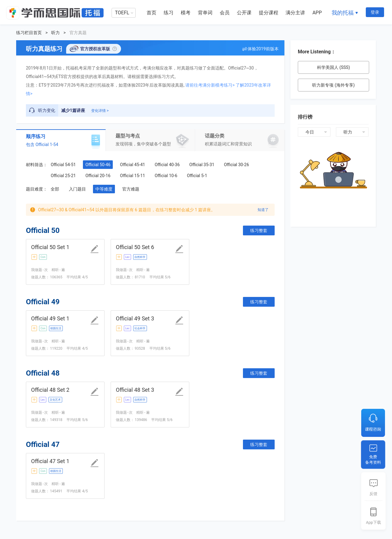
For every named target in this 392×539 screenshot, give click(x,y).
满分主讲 (295, 13)
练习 (169, 13)
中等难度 (104, 189)
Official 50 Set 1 (50, 247)
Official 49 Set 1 (50, 318)
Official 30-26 (237, 165)
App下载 (373, 522)
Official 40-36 (167, 165)
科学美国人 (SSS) (333, 67)
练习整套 (259, 230)
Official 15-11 (133, 176)
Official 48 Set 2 (50, 390)
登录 (375, 12)
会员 (225, 13)
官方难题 (131, 189)
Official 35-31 (202, 165)
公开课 (244, 13)
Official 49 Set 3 (135, 318)
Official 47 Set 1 (50, 461)
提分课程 (269, 13)
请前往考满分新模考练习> (210, 85)
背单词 (205, 13)
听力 (55, 33)
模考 (186, 13)
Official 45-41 (133, 165)
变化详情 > (100, 111)
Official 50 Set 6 (135, 247)
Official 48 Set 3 (135, 390)
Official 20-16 (98, 176)
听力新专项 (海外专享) (333, 85)
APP (317, 13)
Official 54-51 (63, 165)
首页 (151, 13)
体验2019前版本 (263, 49)
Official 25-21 (63, 176)
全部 (55, 189)
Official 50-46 (98, 165)
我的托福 (343, 13)
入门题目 (77, 189)
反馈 (373, 494)
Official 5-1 (197, 176)
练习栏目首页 (29, 33)
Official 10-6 (166, 176)
